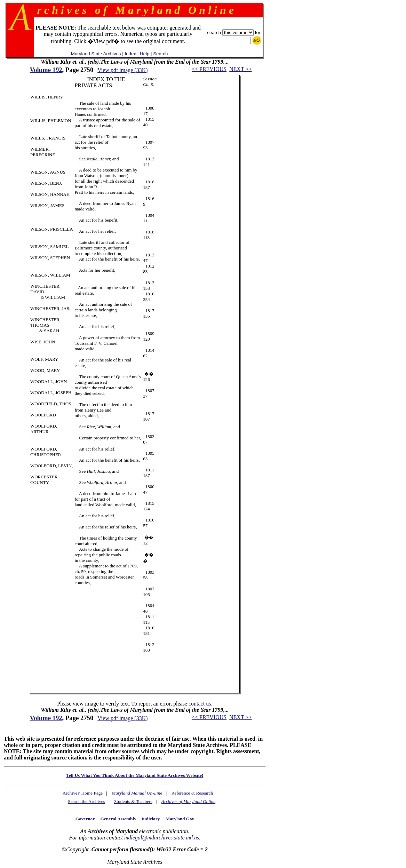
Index (130, 54)
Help (145, 54)
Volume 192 (46, 70)
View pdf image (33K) (122, 70)
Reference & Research (192, 793)
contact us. (200, 704)
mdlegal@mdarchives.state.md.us (162, 838)
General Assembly (118, 819)
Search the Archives (86, 801)
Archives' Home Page (83, 793)
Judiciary (150, 819)
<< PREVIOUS (209, 69)
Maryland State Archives (96, 54)
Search (160, 54)
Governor (85, 819)
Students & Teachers (133, 801)
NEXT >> (240, 69)
